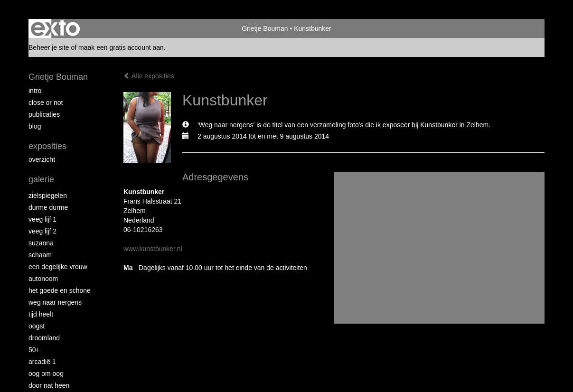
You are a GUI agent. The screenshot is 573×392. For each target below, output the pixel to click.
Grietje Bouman (265, 28)
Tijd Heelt (41, 314)
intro (35, 91)
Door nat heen (49, 385)
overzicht (42, 159)
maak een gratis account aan (121, 47)
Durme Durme (48, 207)
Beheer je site (49, 47)
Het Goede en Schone (60, 290)
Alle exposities (149, 76)
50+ (34, 350)
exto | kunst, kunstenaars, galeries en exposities (55, 28)
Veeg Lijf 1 (42, 219)
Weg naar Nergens (55, 302)
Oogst (37, 326)
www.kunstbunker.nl (153, 249)
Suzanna (41, 243)
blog (35, 126)
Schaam (40, 255)
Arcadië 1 (42, 362)
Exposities (47, 146)
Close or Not (46, 103)
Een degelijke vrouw (58, 267)
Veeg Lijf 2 (42, 231)
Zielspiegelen (48, 196)
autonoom (43, 279)
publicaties (44, 114)
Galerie (41, 179)
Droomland (44, 338)
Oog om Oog (46, 373)
